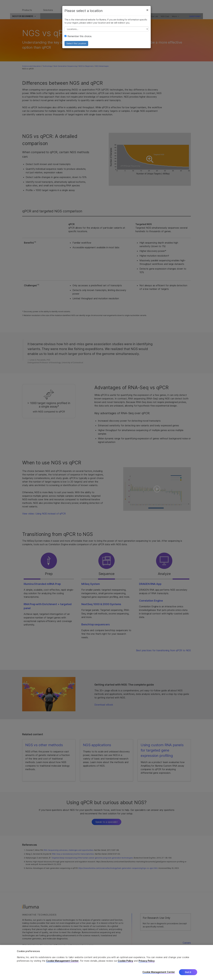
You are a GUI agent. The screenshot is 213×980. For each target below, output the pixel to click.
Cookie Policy (125, 961)
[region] (106, 962)
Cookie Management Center (62, 961)
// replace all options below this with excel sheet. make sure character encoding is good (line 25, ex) (106, 32)
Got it (188, 972)
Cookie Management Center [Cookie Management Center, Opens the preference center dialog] (159, 972)
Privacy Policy (147, 961)
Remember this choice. (78, 39)
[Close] (147, 13)
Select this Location (76, 47)
